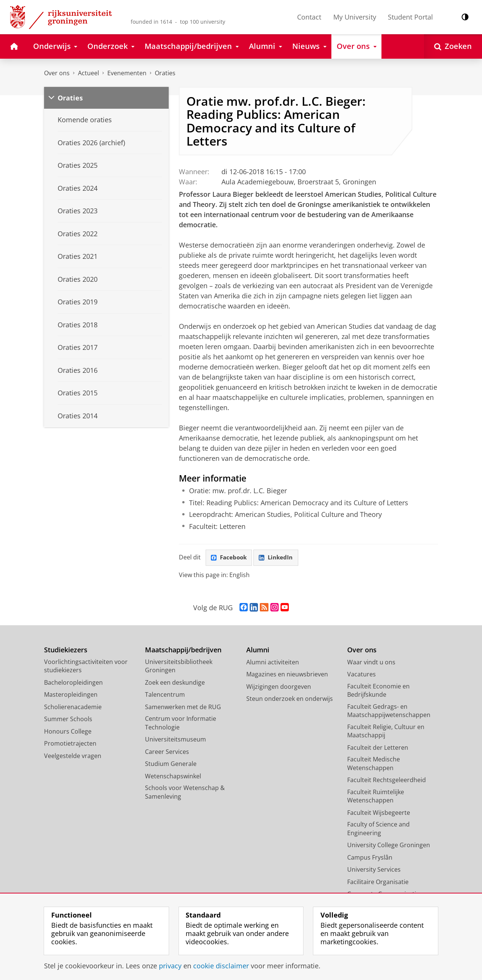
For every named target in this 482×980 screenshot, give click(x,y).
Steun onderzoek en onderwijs (290, 699)
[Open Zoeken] (453, 46)
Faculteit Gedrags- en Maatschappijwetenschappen (389, 711)
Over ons (57, 73)
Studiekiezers (66, 650)
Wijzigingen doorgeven (279, 687)
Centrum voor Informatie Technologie (181, 723)
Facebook (230, 558)
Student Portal (410, 17)
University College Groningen (389, 845)
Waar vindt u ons (371, 662)
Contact (309, 17)
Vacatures (361, 675)
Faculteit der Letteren (378, 748)
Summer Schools (68, 719)
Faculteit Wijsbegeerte (379, 813)
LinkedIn (279, 558)
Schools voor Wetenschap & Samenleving (185, 792)
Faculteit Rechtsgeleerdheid (387, 780)
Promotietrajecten (70, 744)
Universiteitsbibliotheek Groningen (179, 666)
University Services (374, 870)
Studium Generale (171, 764)
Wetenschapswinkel (173, 776)
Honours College (68, 731)
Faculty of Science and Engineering (378, 829)
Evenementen (127, 73)
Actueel (88, 73)
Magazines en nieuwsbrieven (287, 675)
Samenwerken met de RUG (183, 707)
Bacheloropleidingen (73, 682)
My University (355, 17)
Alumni (258, 650)
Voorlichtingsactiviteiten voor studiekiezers (86, 666)
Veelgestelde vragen (73, 756)
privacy (170, 966)
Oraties (165, 73)
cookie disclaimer (221, 966)
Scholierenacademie (73, 707)
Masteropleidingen (71, 695)
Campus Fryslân (370, 857)
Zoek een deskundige (175, 682)
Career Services (167, 752)
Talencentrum (165, 695)
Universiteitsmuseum (175, 740)
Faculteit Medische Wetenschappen (374, 764)
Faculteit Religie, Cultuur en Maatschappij (386, 731)
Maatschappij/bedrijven (183, 650)
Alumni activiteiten (273, 662)
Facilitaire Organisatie (378, 882)
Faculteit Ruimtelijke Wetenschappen (376, 796)
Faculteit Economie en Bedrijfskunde (378, 691)
